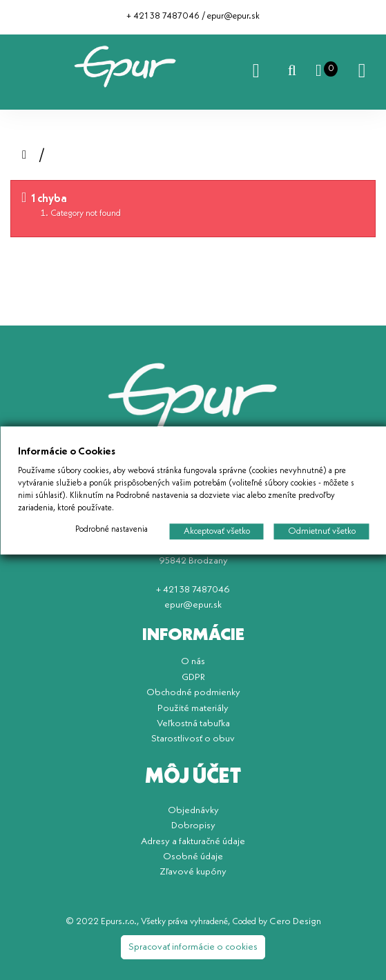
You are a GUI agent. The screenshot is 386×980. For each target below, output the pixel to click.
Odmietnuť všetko (321, 531)
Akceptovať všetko (216, 531)
